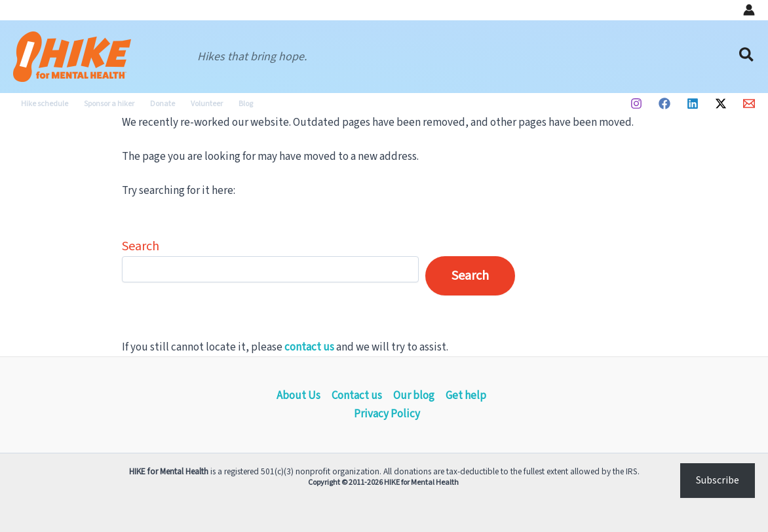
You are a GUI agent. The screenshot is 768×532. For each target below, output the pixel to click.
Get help (466, 396)
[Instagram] (636, 104)
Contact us (357, 396)
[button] (747, 57)
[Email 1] (749, 104)
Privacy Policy (387, 414)
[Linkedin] (693, 104)
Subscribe (718, 480)
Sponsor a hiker (109, 104)
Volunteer (207, 104)
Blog (246, 104)
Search (141, 246)
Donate (163, 104)
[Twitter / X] (721, 104)
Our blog (414, 396)
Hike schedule (45, 104)
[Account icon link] (749, 10)
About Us (298, 396)
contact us (309, 347)
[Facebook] (664, 104)
